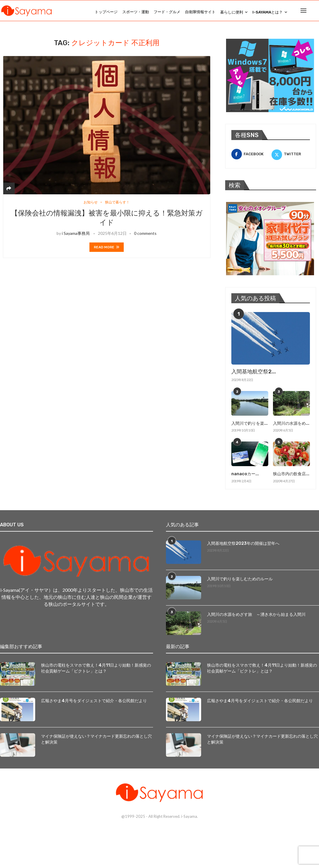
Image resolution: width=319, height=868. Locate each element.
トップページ (106, 12)
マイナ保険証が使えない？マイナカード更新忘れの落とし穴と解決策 (96, 742)
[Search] (316, 12)
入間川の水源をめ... (291, 426)
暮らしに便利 (232, 12)
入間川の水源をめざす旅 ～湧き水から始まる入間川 (256, 617)
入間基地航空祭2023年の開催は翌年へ (243, 546)
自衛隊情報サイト (200, 12)
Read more (107, 251)
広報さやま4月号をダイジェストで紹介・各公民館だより (94, 703)
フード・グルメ (167, 12)
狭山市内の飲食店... (291, 477)
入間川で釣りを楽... (250, 426)
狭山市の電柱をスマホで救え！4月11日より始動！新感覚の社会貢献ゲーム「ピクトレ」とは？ (96, 671)
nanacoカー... (245, 477)
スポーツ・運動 (136, 12)
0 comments (145, 237)
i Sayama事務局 (76, 237)
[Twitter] (291, 157)
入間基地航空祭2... (254, 375)
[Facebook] (251, 157)
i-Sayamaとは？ (268, 12)
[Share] (9, 192)
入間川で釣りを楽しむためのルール (240, 581)
